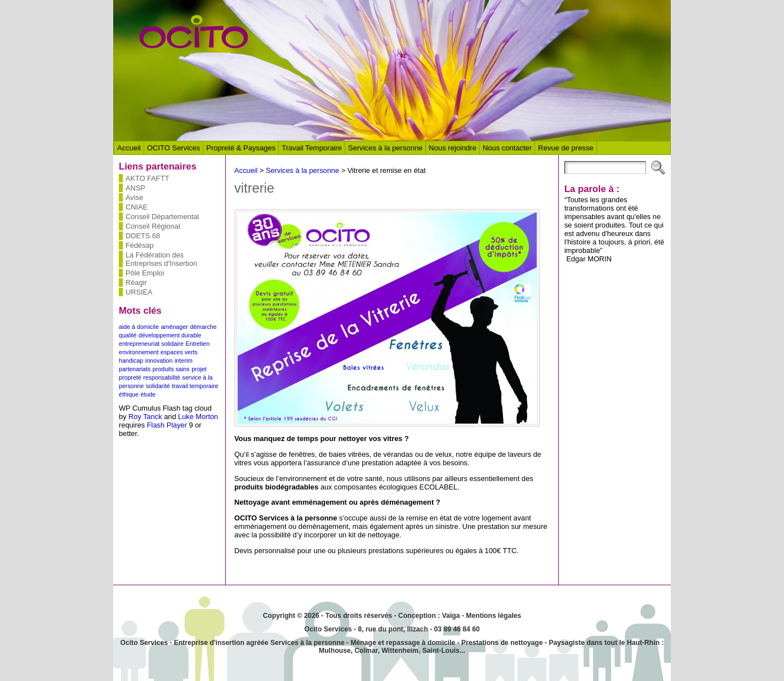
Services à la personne (385, 148)
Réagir (136, 282)
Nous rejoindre (453, 148)
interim (184, 360)
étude (148, 394)
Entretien (197, 344)
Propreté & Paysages (241, 148)
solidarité (158, 386)
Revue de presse (565, 148)
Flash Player (167, 425)
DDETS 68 (143, 236)
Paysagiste (567, 643)
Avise (134, 197)
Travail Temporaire (312, 148)
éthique (129, 394)
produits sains (171, 369)
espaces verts (179, 352)
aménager (175, 327)
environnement (139, 352)
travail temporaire (195, 386)
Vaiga (451, 616)
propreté (130, 377)
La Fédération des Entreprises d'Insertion (161, 259)
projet (199, 369)
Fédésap (140, 245)
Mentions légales (493, 616)
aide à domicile (139, 327)
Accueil (129, 148)
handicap (131, 360)
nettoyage (526, 643)
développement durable (170, 335)
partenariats (135, 369)
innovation (159, 360)
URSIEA (139, 292)
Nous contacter (507, 148)
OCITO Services (173, 148)
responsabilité (162, 377)
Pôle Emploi (145, 273)
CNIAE (137, 207)
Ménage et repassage (385, 643)
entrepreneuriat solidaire (151, 344)
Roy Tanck (145, 417)
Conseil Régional (153, 226)
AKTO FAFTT (147, 178)
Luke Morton (198, 417)
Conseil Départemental (162, 217)
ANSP (135, 188)
